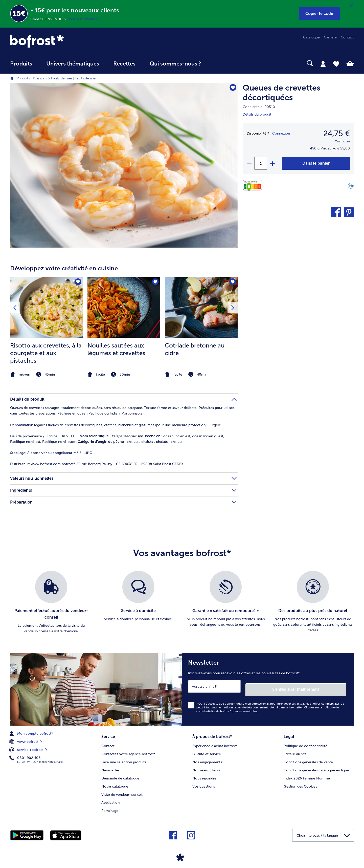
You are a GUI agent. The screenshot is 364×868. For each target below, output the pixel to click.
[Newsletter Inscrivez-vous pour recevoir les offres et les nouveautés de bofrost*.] (268, 688)
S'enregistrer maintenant (316, 686)
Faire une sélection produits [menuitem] (124, 757)
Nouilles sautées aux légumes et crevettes (116, 349)
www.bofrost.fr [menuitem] (26, 739)
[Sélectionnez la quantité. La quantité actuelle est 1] (261, 163)
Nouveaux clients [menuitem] (206, 765)
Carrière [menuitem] (330, 37)
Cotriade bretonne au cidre (195, 349)
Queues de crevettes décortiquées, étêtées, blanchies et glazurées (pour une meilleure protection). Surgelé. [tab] (116, 425)
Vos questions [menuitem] (204, 782)
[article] (124, 318)
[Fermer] (352, 6)
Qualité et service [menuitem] (207, 749)
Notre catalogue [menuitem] (115, 782)
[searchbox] (219, 63)
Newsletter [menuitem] (110, 765)
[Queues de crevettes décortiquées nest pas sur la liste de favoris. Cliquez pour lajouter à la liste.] (231, 89)
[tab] (323, 64)
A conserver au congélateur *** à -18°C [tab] (51, 453)
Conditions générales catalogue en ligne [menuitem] (316, 765)
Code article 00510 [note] (259, 107)
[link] (62, 41)
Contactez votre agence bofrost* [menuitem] (128, 749)
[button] (319, 14)
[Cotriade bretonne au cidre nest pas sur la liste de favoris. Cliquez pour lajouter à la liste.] (232, 283)
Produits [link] (21, 64)
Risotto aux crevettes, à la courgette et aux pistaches (46, 353)
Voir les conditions (84, 19)
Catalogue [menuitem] (311, 37)
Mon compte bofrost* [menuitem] (32, 730)
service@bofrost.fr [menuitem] (29, 747)
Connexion (281, 133)
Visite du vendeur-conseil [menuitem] (122, 790)
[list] (182, 602)
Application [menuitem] (110, 798)
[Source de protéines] (351, 187)
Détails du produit (257, 114)
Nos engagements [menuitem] (207, 757)
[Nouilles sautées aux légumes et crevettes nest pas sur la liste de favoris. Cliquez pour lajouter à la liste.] (155, 283)
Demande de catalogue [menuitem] (120, 774)
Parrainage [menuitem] (110, 806)
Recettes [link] (124, 64)
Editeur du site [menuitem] (295, 749)
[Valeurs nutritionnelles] (254, 185)
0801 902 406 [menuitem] (25, 755)
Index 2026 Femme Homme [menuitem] (307, 774)
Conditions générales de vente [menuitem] (308, 757)
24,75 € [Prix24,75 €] (337, 134)
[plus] (272, 163)
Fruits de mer (86, 78)
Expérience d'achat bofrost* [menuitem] (215, 741)
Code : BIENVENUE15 (50, 19)
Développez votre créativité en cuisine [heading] (64, 268)
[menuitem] (21, 66)
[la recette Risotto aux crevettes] (47, 308)
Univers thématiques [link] (73, 64)
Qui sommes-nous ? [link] (175, 64)
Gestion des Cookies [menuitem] (300, 782)
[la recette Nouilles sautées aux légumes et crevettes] (124, 308)
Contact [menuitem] (347, 37)
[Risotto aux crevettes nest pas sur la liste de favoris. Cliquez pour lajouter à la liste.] (77, 283)
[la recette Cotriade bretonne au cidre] (201, 308)
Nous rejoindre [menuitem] (204, 774)
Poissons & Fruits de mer (53, 78)
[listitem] (47, 328)
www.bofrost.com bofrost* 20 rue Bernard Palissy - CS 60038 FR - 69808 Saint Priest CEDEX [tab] (97, 464)
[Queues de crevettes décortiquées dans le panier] (316, 163)
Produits (23, 78)
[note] (47, 374)
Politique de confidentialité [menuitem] (305, 741)
